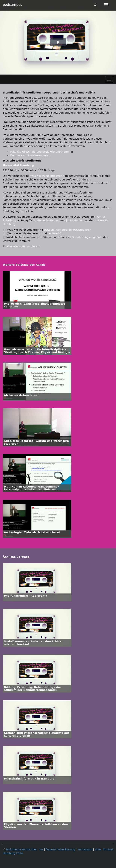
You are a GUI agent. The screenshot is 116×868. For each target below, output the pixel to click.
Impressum (85, 850)
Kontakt (108, 850)
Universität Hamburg (18, 165)
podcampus (12, 5)
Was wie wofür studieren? (47, 176)
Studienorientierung (46, 221)
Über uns (37, 850)
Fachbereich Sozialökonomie (29, 155)
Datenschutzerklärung (60, 850)
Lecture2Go (55, 234)
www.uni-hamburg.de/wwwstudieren (68, 230)
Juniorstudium (75, 221)
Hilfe (98, 850)
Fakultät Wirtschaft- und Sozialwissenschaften (40, 152)
